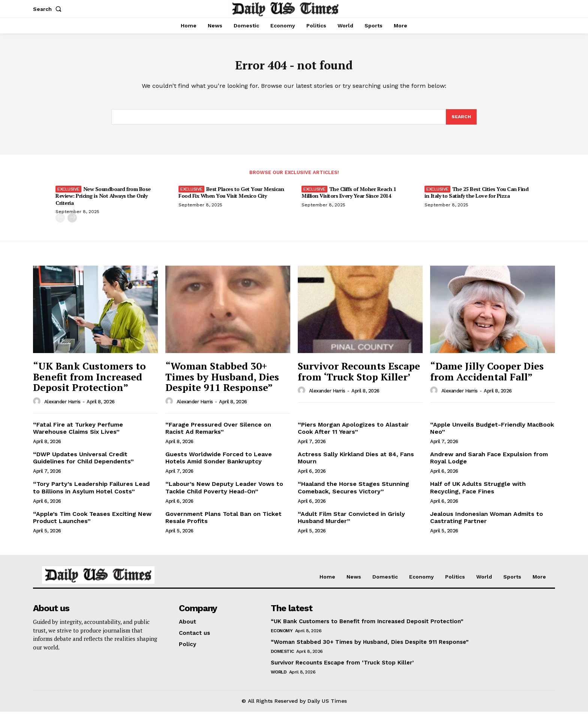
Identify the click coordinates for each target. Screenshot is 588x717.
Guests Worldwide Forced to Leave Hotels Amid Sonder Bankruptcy (219, 463)
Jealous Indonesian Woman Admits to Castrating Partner (487, 523)
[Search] (461, 122)
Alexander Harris (62, 407)
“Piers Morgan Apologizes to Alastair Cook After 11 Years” (353, 433)
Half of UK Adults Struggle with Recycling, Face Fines (478, 493)
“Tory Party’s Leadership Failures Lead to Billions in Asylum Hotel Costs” (91, 493)
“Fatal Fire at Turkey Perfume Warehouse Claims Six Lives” (78, 433)
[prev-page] (60, 223)
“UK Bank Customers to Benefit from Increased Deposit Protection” (89, 382)
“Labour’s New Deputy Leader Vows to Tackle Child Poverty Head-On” (224, 493)
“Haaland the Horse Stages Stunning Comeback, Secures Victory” (353, 493)
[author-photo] (38, 407)
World (279, 677)
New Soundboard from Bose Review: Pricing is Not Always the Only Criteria (103, 201)
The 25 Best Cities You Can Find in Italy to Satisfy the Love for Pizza (476, 198)
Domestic (282, 657)
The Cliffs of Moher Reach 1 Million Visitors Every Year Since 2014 (349, 198)
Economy (282, 636)
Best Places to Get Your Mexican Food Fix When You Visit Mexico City (231, 198)
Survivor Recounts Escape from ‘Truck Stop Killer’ (359, 377)
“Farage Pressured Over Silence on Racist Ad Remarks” (218, 433)
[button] (49, 9)
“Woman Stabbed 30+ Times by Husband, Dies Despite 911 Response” (222, 382)
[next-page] (72, 223)
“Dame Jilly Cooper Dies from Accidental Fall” (487, 377)
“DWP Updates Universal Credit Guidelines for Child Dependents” (83, 463)
